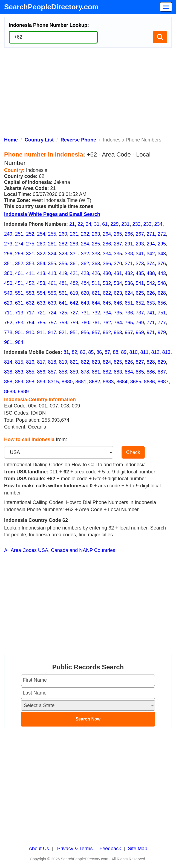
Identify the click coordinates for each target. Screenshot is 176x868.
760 (85, 323)
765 (129, 323)
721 (41, 313)
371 (129, 264)
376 (162, 264)
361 (74, 264)
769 (140, 323)
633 (41, 303)
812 (155, 352)
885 (140, 372)
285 (96, 244)
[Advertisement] (88, 93)
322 (41, 254)
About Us (39, 849)
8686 (149, 382)
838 (8, 372)
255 (52, 234)
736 (129, 313)
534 (118, 283)
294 (151, 244)
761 (96, 323)
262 (85, 234)
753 (19, 323)
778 (8, 332)
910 (30, 332)
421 (74, 273)
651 (129, 303)
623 (118, 293)
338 (129, 254)
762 (107, 323)
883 (118, 372)
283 (74, 244)
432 (129, 273)
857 (52, 372)
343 (162, 254)
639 (52, 303)
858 (63, 372)
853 (19, 372)
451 (19, 283)
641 (63, 303)
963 (118, 332)
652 (140, 303)
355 (52, 264)
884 (129, 372)
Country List (39, 140)
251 (19, 234)
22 (80, 224)
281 (52, 244)
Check (133, 452)
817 (41, 362)
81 (66, 352)
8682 (94, 382)
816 (30, 362)
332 (85, 254)
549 (8, 293)
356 (63, 264)
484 (85, 283)
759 (74, 323)
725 (63, 313)
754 (30, 323)
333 (96, 254)
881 (96, 372)
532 (107, 283)
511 (96, 283)
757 (52, 323)
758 (63, 323)
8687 (163, 382)
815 (19, 362)
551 (19, 293)
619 (74, 293)
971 (151, 332)
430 (107, 273)
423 (85, 273)
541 (140, 283)
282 (63, 244)
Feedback (110, 849)
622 (107, 293)
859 (74, 372)
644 (96, 303)
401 (19, 273)
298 (19, 254)
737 (140, 313)
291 (129, 244)
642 (74, 303)
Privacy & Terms (75, 849)
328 (63, 254)
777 (162, 323)
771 (151, 323)
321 (30, 254)
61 (105, 224)
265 (118, 234)
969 (140, 332)
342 (151, 254)
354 (41, 264)
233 (147, 224)
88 (116, 352)
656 (162, 303)
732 (96, 313)
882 (107, 372)
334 (107, 254)
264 (107, 234)
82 (74, 352)
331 (74, 254)
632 (30, 303)
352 (19, 264)
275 (30, 244)
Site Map (138, 849)
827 (140, 362)
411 (30, 273)
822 (85, 362)
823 (96, 362)
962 (107, 332)
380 (8, 273)
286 (107, 244)
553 (30, 293)
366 (107, 264)
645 (107, 303)
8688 (10, 392)
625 (140, 293)
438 (151, 273)
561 (63, 293)
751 (162, 313)
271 (151, 234)
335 (118, 254)
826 (129, 362)
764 (118, 323)
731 (85, 313)
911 (41, 332)
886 (151, 372)
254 (41, 234)
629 (8, 303)
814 (8, 362)
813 (166, 352)
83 (83, 352)
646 (118, 303)
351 (8, 264)
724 (52, 313)
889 (19, 382)
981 (8, 342)
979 (162, 332)
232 (136, 224)
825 (118, 362)
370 (118, 264)
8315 (53, 382)
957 (96, 332)
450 (8, 283)
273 (8, 244)
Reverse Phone (78, 140)
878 (85, 372)
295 (162, 244)
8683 (108, 382)
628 (162, 293)
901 (19, 332)
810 (133, 352)
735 (118, 313)
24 (88, 224)
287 (118, 244)
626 (151, 293)
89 (124, 352)
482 (74, 283)
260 (63, 234)
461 (52, 283)
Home (11, 140)
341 (140, 254)
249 (8, 234)
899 (41, 382)
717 (30, 313)
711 (8, 313)
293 (140, 244)
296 (8, 254)
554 (41, 293)
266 (129, 234)
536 (129, 283)
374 (151, 264)
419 (63, 273)
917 (52, 332)
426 (96, 273)
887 (162, 372)
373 (140, 264)
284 (85, 244)
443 (162, 273)
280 (41, 244)
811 (144, 352)
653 (151, 303)
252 (30, 234)
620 (85, 293)
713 (19, 313)
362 (85, 264)
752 (8, 323)
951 (74, 332)
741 (151, 313)
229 (114, 224)
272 (162, 234)
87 (107, 352)
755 (41, 323)
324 (52, 254)
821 (74, 362)
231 (125, 224)
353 (30, 264)
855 (30, 372)
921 (63, 332)
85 (91, 352)
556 (52, 293)
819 (63, 362)
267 (140, 234)
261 (74, 234)
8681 (81, 382)
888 (8, 382)
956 (85, 332)
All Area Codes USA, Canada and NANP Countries (60, 550)
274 (19, 244)
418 (52, 273)
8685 (136, 382)
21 (72, 224)
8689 (23, 392)
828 (151, 362)
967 (129, 332)
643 (85, 303)
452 (30, 283)
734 (107, 313)
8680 (67, 382)
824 (107, 362)
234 (158, 224)
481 (63, 283)
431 (118, 273)
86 (99, 352)
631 (19, 303)
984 (19, 342)
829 (162, 362)
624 (129, 293)
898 (30, 382)
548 (162, 283)
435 (140, 273)
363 (96, 264)
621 (96, 293)
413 (41, 273)
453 (41, 283)
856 (41, 372)
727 (74, 313)
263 (96, 234)
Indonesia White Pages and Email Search (52, 214)
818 (52, 362)
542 (151, 283)
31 (97, 224)
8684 (122, 382)
